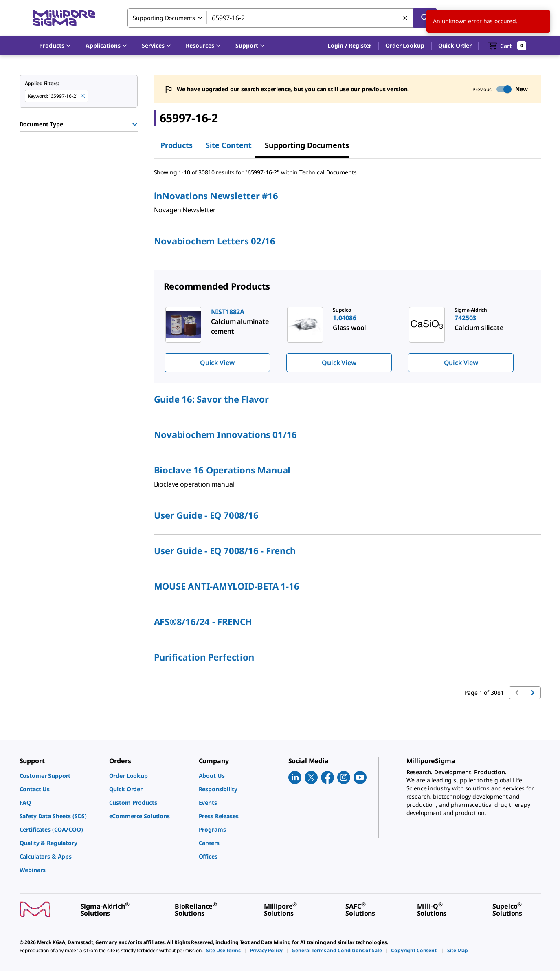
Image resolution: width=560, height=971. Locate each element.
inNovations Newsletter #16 (216, 196)
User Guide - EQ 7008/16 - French (225, 550)
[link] (60, 776)
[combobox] (282, 18)
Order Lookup (405, 45)
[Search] (425, 18)
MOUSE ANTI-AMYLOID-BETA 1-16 (227, 586)
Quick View (217, 363)
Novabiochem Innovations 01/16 (226, 434)
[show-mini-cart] (507, 46)
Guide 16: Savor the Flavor (211, 399)
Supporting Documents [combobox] (164, 18)
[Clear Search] (406, 18)
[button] (349, 46)
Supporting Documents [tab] (307, 145)
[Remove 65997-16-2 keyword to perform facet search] (83, 96)
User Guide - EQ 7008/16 (206, 515)
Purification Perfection (204, 657)
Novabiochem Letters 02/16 (215, 241)
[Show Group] (135, 124)
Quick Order (455, 45)
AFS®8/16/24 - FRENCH (203, 621)
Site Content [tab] (229, 145)
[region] (347, 339)
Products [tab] (177, 145)
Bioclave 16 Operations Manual (222, 470)
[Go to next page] (533, 693)
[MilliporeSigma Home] (64, 18)
